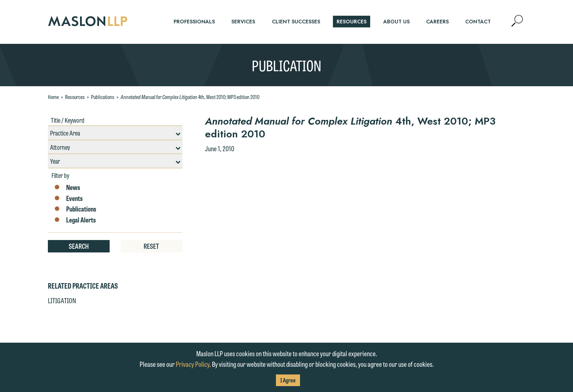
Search (79, 246)
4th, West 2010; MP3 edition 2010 (190, 97)
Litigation (62, 300)
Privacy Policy (193, 364)
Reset (151, 246)
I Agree (288, 380)
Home (53, 97)
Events (68, 198)
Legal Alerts (75, 220)
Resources (75, 97)
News (67, 187)
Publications (103, 97)
